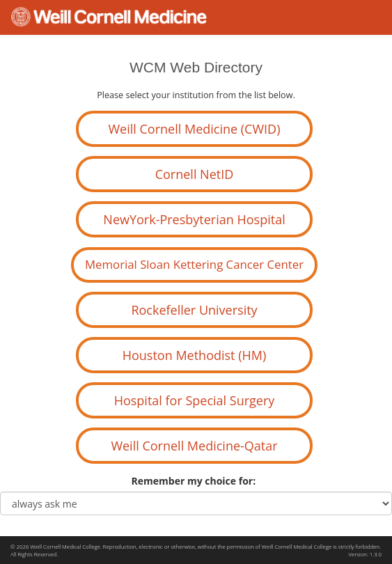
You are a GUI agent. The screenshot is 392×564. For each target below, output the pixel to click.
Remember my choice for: (196, 481)
